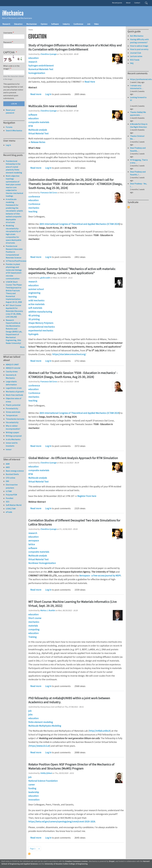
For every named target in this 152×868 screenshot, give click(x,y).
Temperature (12, 415)
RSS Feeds (135, 60)
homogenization (37, 73)
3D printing (34, 319)
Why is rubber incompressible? (13, 427)
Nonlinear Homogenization (42, 563)
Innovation (34, 800)
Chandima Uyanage (48, 54)
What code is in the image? (11, 67)
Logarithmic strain (14, 388)
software (33, 115)
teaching (33, 211)
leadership (34, 792)
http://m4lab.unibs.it (100, 731)
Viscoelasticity (12, 422)
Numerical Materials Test (41, 69)
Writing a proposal (14, 436)
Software (55, 24)
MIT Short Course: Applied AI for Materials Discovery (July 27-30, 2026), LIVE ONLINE (14, 311)
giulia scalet (45, 278)
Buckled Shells (12, 474)
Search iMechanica (14, 131)
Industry (66, 24)
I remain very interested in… (137, 87)
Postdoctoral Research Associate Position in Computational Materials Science (14, 252)
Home (31, 30)
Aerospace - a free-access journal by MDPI (100, 576)
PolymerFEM (11, 495)
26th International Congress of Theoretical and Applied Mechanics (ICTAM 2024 (79, 224)
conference (34, 197)
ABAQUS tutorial (13, 368)
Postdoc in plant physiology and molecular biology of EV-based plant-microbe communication (14, 271)
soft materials (35, 308)
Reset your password (10, 111)
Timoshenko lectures (15, 419)
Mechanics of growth (15, 392)
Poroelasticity (12, 408)
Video (96, 24)
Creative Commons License (76, 861)
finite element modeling (41, 722)
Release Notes (38, 142)
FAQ (132, 63)
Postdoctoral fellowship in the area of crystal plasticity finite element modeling (14, 167)
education (33, 58)
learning (32, 297)
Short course (35, 618)
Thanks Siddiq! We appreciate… (138, 114)
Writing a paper (12, 432)
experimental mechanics (41, 331)
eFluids (9, 512)
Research (6, 24)
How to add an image (139, 46)
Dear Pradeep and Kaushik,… (138, 149)
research (33, 62)
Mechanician (32, 24)
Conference (78, 24)
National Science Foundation (43, 781)
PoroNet (10, 498)
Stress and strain (13, 412)
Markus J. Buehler (48, 610)
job (30, 711)
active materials (36, 304)
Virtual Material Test (38, 133)
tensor (9, 449)
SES (8, 502)
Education (18, 24)
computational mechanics (42, 327)
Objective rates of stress (13, 400)
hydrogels (33, 334)
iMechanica (13, 13)
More (22, 347)
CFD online (10, 478)
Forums (9, 127)
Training (32, 637)
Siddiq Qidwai (46, 773)
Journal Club (136, 53)
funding (32, 788)
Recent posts (117, 3)
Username (8, 33)
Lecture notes (136, 56)
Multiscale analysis (38, 130)
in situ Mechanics (13, 439)
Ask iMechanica (137, 36)
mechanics (34, 208)
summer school (36, 289)
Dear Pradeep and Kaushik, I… (138, 173)
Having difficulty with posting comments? (139, 41)
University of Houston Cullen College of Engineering (66, 864)
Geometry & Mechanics (11, 376)
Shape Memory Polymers (41, 323)
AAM (8, 464)
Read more (36, 94)
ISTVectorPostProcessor (17, 261)
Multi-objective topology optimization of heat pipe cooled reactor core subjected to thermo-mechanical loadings (14, 186)
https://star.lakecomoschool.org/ (69, 354)
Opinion (44, 24)
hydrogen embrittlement (41, 66)
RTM (31, 126)
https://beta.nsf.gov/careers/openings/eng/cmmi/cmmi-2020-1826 (62, 822)
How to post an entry (139, 49)
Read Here (90, 82)
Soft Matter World (14, 505)
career (32, 785)
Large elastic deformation (11, 383)
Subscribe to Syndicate (129, 207)
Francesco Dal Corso (49, 193)
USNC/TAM (11, 509)
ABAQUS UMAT (12, 365)
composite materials (39, 122)
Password (7, 42)
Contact (137, 3)
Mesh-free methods (14, 395)
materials (33, 626)
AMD (8, 467)
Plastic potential (13, 405)
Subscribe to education (29, 854)
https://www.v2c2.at (39, 746)
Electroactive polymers (12, 486)
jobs (30, 714)
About (128, 3)
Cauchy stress (12, 371)
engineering (34, 293)
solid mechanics (36, 300)
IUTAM (9, 491)
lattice (32, 544)
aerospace (34, 541)
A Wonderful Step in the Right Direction (139, 126)
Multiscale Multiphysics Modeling (45, 726)
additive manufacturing (40, 312)
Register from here (87, 496)
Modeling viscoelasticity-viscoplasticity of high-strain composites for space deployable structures (13, 234)
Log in (48, 94)
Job (89, 24)
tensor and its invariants (12, 444)
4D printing (34, 315)
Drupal (112, 861)
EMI (7, 481)
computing (34, 629)
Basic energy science (15, 471)
